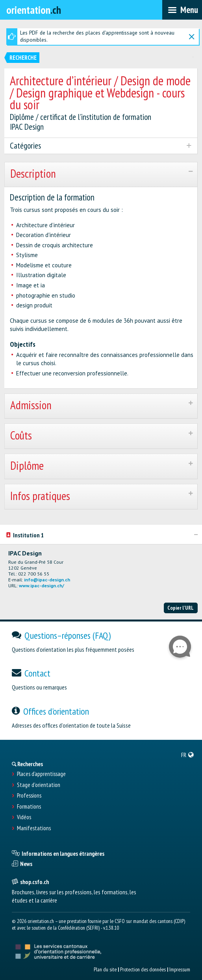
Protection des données (143, 969)
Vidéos (24, 817)
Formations (29, 807)
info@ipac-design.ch (47, 580)
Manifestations (34, 828)
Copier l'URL (181, 608)
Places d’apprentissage (41, 774)
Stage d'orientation (39, 785)
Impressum (180, 969)
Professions (29, 796)
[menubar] (182, 10)
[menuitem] (188, 755)
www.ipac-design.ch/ (42, 586)
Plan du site (105, 969)
